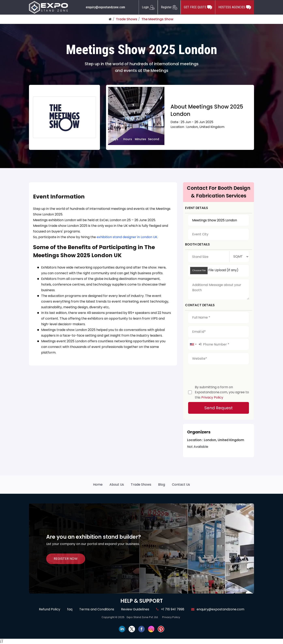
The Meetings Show (157, 19)
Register (169, 7)
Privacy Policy (212, 397)
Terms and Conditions (97, 609)
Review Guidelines (135, 609)
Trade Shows (127, 19)
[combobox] (195, 344)
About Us (117, 485)
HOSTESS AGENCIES (235, 7)
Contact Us (181, 485)
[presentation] (219, 374)
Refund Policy (50, 609)
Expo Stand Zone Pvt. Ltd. (143, 617)
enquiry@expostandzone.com (105, 7)
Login (148, 7)
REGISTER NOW (66, 559)
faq (70, 609)
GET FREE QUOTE (198, 7)
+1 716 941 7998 (170, 609)
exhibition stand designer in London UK (127, 237)
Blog (162, 485)
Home (98, 485)
